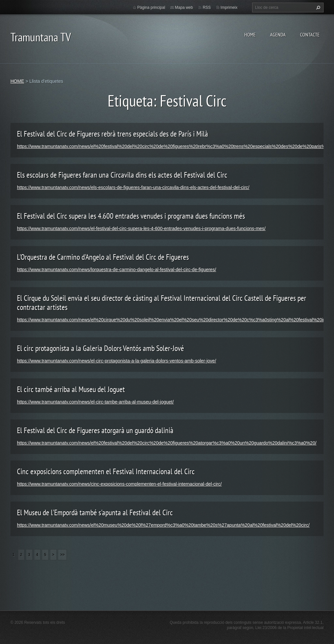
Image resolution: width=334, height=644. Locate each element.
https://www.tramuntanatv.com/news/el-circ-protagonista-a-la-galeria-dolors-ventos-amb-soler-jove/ (117, 361)
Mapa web (184, 7)
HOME (250, 35)
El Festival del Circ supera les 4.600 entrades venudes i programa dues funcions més (131, 216)
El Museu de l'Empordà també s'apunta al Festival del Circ (95, 512)
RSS (207, 7)
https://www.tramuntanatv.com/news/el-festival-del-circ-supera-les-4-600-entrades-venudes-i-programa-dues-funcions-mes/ (141, 228)
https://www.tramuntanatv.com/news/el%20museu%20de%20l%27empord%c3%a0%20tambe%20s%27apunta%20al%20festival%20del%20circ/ (163, 525)
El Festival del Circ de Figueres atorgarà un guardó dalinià (95, 430)
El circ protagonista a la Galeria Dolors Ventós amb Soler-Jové (100, 348)
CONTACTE (310, 35)
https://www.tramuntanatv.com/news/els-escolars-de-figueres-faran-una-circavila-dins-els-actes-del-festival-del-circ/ (133, 187)
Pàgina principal (151, 7)
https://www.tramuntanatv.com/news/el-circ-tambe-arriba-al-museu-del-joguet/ (95, 402)
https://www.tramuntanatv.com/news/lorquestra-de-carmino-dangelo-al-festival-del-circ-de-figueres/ (117, 270)
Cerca (317, 7)
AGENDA (278, 35)
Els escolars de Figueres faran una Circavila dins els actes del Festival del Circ (122, 175)
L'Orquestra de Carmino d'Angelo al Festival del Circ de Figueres (103, 257)
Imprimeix (229, 7)
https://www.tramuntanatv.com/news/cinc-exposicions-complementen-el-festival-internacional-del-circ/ (119, 484)
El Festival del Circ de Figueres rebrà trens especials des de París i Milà (113, 134)
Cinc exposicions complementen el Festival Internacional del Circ (106, 471)
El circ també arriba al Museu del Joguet (71, 389)
